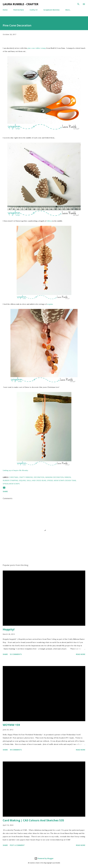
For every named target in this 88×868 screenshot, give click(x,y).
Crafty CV (34, 10)
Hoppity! (9, 629)
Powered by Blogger (44, 858)
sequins (50, 304)
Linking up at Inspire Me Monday (15, 470)
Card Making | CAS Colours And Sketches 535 (33, 820)
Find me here (19, 10)
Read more (81, 654)
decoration (39, 477)
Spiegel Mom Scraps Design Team (61, 480)
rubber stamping (10, 480)
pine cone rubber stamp (37, 48)
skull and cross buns (36, 480)
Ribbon (68, 477)
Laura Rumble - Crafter (21, 4)
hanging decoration (54, 477)
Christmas (14, 477)
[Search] (78, 4)
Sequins (22, 480)
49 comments (16, 750)
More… (68, 10)
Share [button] (5, 491)
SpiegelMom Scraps (11, 484)
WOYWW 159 (11, 725)
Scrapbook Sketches (51, 10)
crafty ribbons (26, 477)
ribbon (49, 221)
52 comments (16, 654)
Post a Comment (17, 845)
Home (5, 10)
